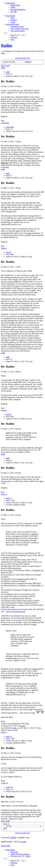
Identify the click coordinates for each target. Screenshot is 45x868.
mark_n (4, 494)
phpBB (13, 838)
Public (13, 7)
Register (14, 20)
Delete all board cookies (20, 854)
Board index (15, 5)
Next (12, 39)
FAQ (12, 18)
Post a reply (6, 66)
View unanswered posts (20, 29)
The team (14, 852)
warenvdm (5, 123)
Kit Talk (14, 12)
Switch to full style (22, 58)
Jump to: (6, 824)
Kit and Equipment (18, 9)
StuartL (4, 248)
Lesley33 (4, 783)
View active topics (18, 31)
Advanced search (17, 26)
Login (13, 22)
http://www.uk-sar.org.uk (15, 612)
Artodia (23, 842)
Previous (14, 37)
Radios (7, 45)
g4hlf (3, 68)
